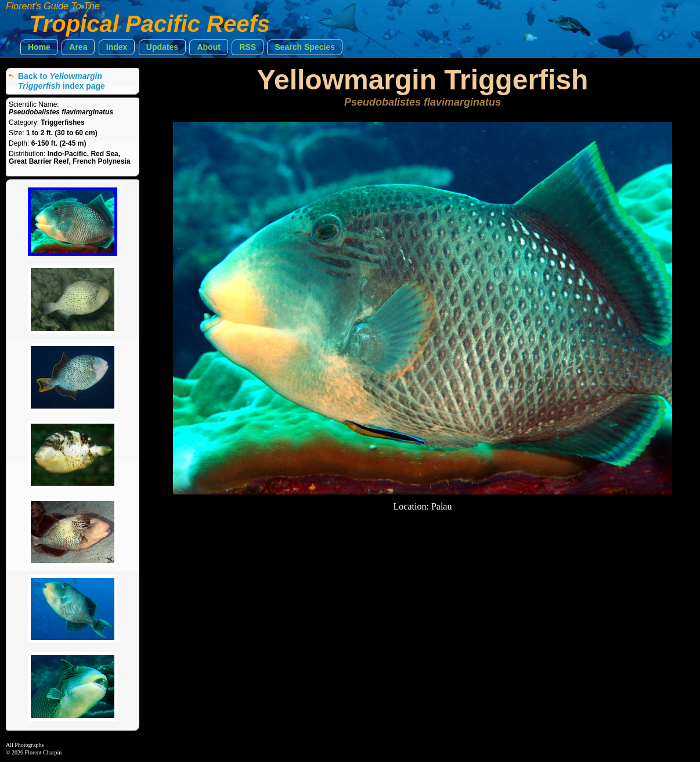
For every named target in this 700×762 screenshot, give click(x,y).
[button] (39, 47)
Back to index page (62, 81)
